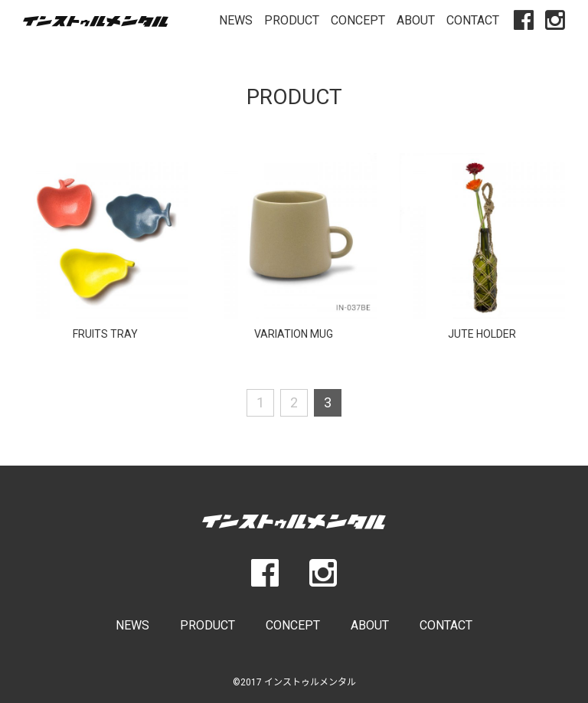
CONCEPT (358, 20)
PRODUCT (292, 20)
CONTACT (473, 20)
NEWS (236, 20)
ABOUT (416, 20)
